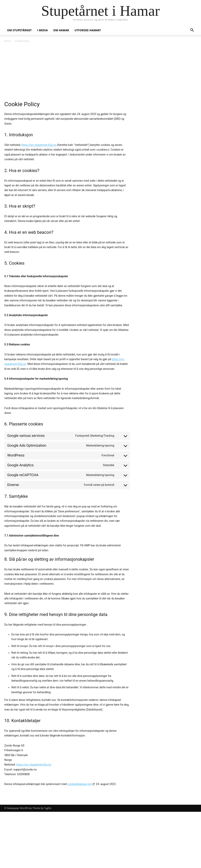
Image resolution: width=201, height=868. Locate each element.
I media (42, 30)
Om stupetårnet (19, 30)
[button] (192, 31)
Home (8, 41)
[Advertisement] (100, 73)
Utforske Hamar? (88, 30)
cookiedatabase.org (80, 784)
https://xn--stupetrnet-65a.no (39, 145)
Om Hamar (61, 30)
